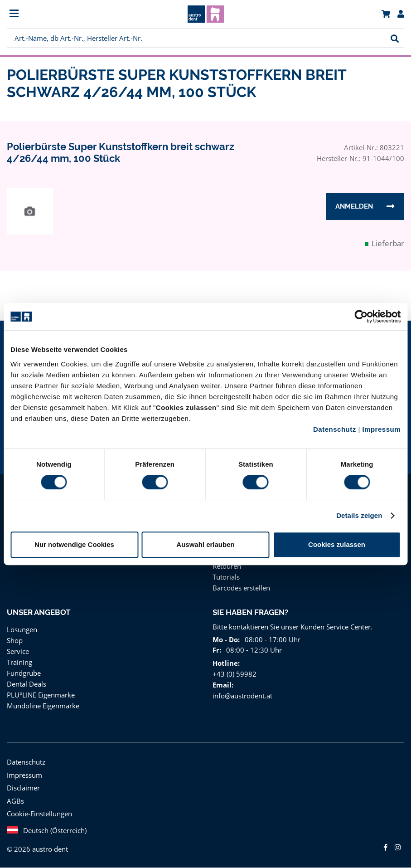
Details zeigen (359, 515)
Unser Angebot (39, 613)
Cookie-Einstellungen (39, 814)
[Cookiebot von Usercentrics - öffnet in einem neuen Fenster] (361, 317)
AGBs (16, 801)
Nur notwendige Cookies (74, 544)
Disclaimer (23, 788)
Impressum (381, 429)
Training (19, 662)
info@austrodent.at (241, 696)
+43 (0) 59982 (234, 674)
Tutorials (225, 577)
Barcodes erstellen (241, 588)
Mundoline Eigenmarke (41, 706)
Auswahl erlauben (205, 544)
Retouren (227, 566)
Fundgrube (23, 673)
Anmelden (354, 207)
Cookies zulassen (337, 544)
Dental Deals (26, 684)
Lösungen (22, 630)
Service (18, 651)
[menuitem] (56, 14)
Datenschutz (335, 429)
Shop (15, 641)
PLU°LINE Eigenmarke (41, 695)
